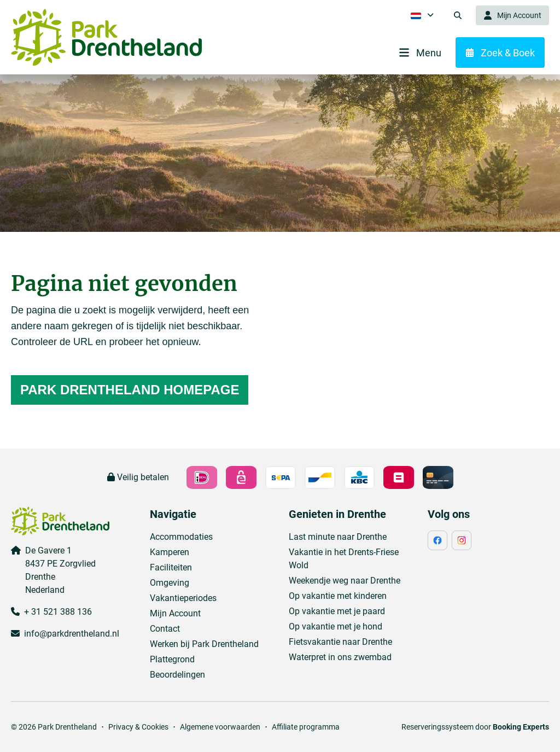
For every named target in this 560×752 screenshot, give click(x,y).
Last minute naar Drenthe (338, 537)
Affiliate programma (306, 727)
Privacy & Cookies (138, 727)
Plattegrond (172, 659)
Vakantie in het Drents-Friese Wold (344, 559)
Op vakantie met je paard (337, 611)
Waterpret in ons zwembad (340, 657)
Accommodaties (181, 537)
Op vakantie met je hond (336, 626)
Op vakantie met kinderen (338, 596)
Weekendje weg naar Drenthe (345, 581)
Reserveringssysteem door (475, 727)
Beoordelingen (177, 675)
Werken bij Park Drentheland (204, 644)
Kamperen (170, 552)
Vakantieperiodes (183, 598)
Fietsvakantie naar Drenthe (340, 642)
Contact (165, 629)
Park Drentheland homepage (130, 390)
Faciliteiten (171, 567)
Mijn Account (175, 613)
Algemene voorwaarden (220, 727)
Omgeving (170, 583)
